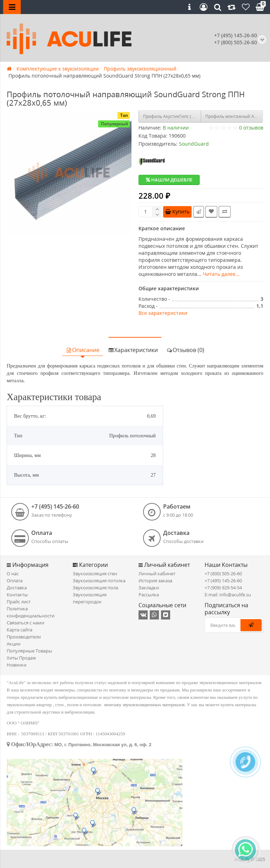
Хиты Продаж (21, 658)
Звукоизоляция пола (95, 588)
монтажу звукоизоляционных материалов (145, 705)
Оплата (15, 581)
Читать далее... (221, 274)
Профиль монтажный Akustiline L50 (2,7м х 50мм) (234, 116)
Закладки (149, 588)
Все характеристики (163, 313)
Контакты (17, 595)
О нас (13, 574)
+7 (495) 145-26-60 (236, 35)
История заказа (155, 581)
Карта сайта (20, 630)
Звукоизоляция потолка (99, 581)
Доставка (17, 588)
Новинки (17, 665)
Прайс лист (19, 602)
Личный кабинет (157, 574)
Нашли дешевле (169, 180)
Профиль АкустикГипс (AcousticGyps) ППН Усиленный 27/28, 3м (172, 116)
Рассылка (149, 595)
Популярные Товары (29, 651)
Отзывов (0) (185, 350)
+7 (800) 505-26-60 (223, 574)
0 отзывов (251, 128)
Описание (83, 350)
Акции (14, 644)
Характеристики (133, 350)
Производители (24, 637)
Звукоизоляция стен (95, 574)
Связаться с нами (25, 623)
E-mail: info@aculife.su (228, 595)
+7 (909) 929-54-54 (223, 588)
